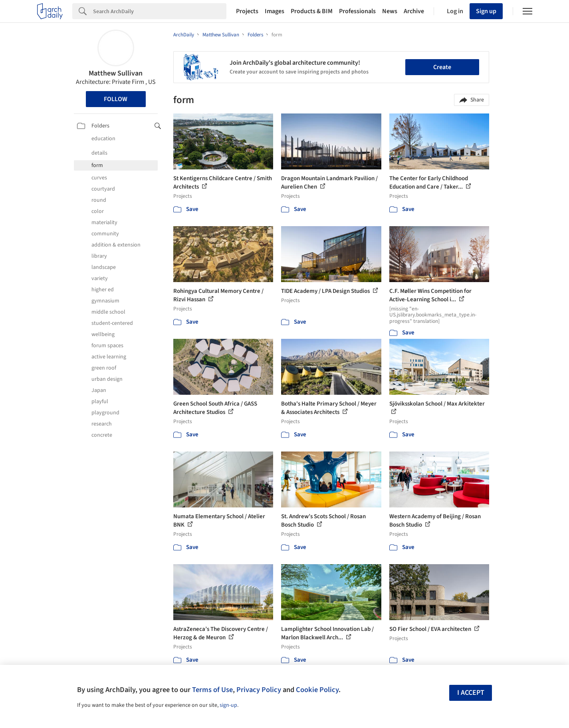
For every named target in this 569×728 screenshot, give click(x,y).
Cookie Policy (317, 690)
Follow (116, 99)
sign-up (228, 705)
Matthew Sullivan (116, 73)
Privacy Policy (259, 690)
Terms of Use (212, 690)
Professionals (357, 11)
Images (275, 11)
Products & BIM (312, 11)
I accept (471, 693)
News (390, 11)
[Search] (160, 11)
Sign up (486, 11)
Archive (414, 11)
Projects (247, 11)
